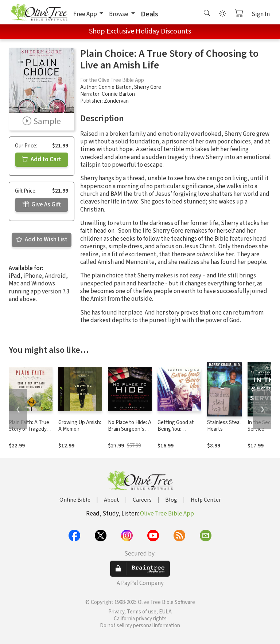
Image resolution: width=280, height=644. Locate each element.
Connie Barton (115, 87)
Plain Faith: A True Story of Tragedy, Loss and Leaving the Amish (29, 433)
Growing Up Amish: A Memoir (80, 426)
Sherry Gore (148, 87)
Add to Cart (42, 159)
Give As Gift (42, 205)
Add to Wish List (42, 240)
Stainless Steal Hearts (224, 426)
